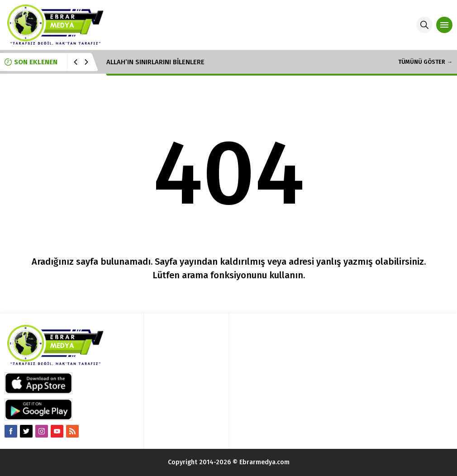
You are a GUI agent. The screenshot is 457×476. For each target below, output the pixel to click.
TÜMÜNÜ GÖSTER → (425, 62)
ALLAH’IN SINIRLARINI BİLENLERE (155, 62)
